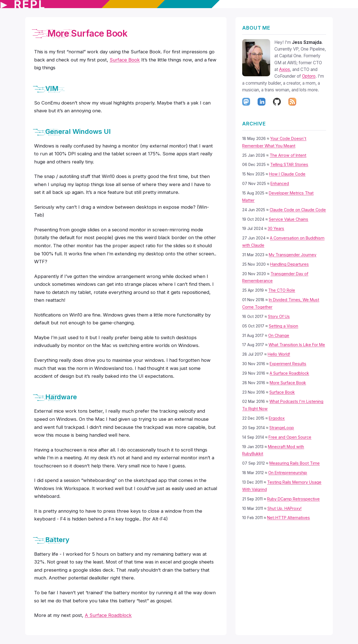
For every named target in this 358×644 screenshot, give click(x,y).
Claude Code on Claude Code (298, 210)
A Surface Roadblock (289, 373)
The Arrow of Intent (288, 155)
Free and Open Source (290, 437)
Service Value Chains (288, 219)
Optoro (309, 76)
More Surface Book (288, 383)
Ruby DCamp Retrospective (293, 499)
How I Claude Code (287, 174)
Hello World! (279, 354)
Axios (285, 69)
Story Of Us (279, 316)
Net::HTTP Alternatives (288, 518)
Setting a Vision (283, 326)
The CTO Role (282, 290)
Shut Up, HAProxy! (284, 508)
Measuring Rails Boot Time (295, 463)
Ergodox (277, 418)
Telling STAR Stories (289, 164)
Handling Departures (289, 264)
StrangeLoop (282, 428)
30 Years (276, 228)
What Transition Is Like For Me (297, 345)
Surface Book (282, 392)
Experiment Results (288, 364)
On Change (279, 335)
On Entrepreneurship (288, 473)
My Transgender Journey (293, 255)
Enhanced (280, 183)
